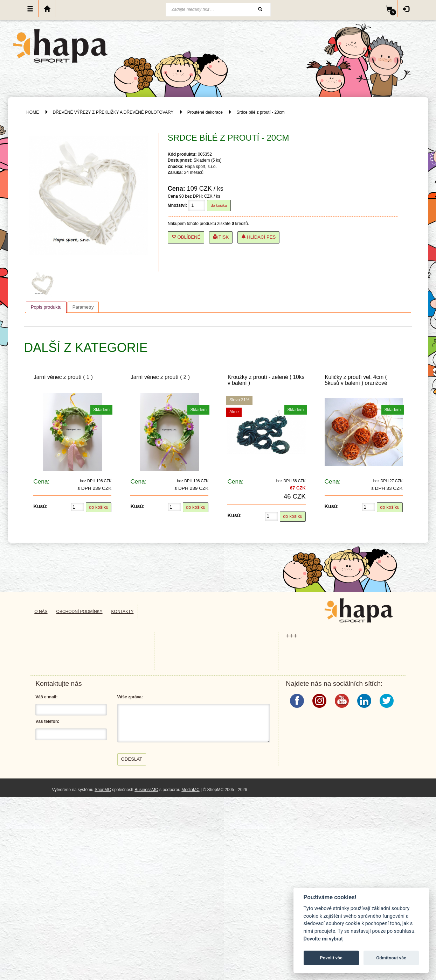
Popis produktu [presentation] (46, 307)
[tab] (46, 307)
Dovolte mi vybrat (323, 939)
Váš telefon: (47, 721)
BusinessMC (146, 790)
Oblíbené (186, 237)
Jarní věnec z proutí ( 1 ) (63, 377)
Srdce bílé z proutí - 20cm (260, 112)
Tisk (221, 237)
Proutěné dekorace (205, 112)
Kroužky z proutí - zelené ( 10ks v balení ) (266, 380)
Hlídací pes (259, 237)
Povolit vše (331, 958)
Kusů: (40, 506)
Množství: (177, 205)
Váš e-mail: (46, 697)
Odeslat (132, 759)
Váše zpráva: (130, 697)
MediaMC (190, 790)
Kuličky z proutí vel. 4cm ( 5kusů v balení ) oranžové (356, 380)
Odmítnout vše (391, 958)
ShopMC (103, 790)
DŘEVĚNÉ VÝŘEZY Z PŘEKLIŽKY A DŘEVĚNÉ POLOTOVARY (114, 112)
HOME (33, 112)
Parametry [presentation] (83, 307)
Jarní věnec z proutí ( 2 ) (160, 377)
